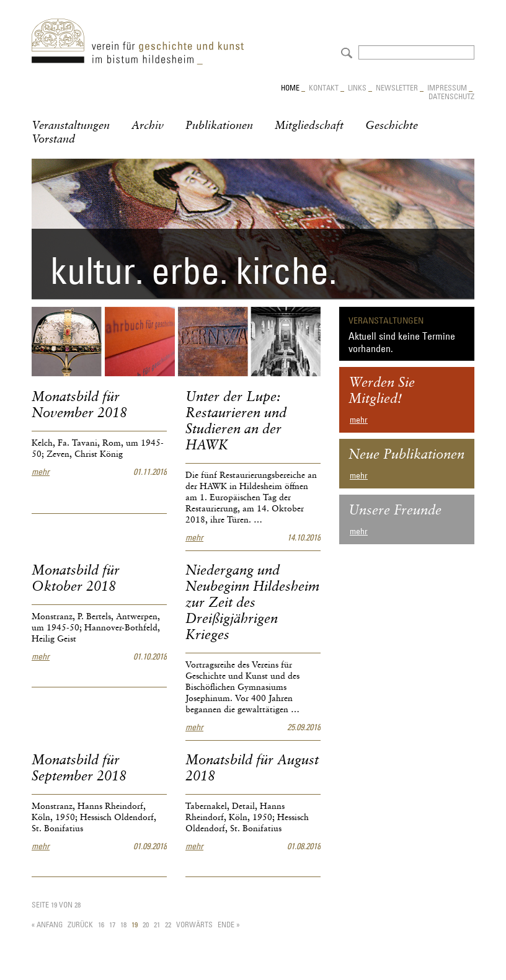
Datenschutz (451, 96)
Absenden (345, 52)
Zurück (80, 924)
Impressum (447, 87)
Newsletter (397, 87)
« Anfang (47, 924)
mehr (41, 472)
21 (157, 924)
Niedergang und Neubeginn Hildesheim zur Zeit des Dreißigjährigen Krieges (252, 603)
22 (168, 924)
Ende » (229, 924)
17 (112, 924)
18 (123, 924)
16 (101, 924)
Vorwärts (194, 924)
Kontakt (324, 87)
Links (357, 87)
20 (146, 924)
